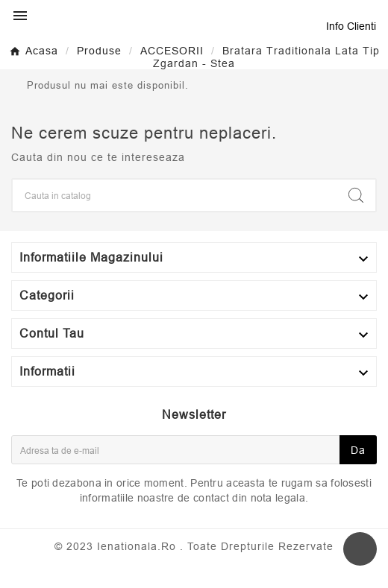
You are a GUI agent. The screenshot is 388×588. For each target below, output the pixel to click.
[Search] (175, 195)
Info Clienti (351, 26)
